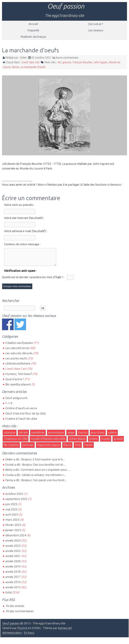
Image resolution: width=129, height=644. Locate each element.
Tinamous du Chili (16, 442)
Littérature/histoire (18, 366)
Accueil (33, 24)
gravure (67, 62)
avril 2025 (12, 518)
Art (59, 62)
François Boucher (82, 62)
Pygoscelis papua (48, 448)
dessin (16, 67)
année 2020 (13, 564)
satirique (10, 435)
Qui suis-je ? (96, 24)
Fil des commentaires (20, 614)
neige (71, 435)
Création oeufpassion (19, 346)
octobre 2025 (14, 497)
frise (78, 448)
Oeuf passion (66, 6)
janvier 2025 (13, 533)
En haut (29, 636)
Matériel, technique (33, 37)
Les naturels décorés (19, 356)
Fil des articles (15, 609)
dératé (23, 435)
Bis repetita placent (18, 387)
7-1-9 (9, 406)
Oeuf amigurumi (16, 401)
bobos (93, 442)
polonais (28, 448)
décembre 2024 (16, 538)
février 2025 (13, 528)
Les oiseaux (96, 30)
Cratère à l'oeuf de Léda (21, 422)
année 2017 (13, 580)
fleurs (67, 448)
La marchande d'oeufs (33, 67)
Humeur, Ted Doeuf (19, 377)
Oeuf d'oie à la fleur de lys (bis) (26, 416)
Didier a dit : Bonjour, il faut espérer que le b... (35, 462)
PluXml (22, 631)
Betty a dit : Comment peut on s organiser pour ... (38, 473)
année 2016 (13, 585)
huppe (106, 442)
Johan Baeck (77, 442)
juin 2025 (11, 507)
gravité (118, 442)
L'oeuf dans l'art (30, 62)
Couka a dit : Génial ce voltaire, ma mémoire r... (35, 478)
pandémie (38, 435)
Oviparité (33, 30)
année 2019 (13, 569)
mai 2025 (11, 512)
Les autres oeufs (16, 361)
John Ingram (101, 62)
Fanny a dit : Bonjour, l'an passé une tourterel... (36, 483)
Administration (12, 636)
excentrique (56, 435)
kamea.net (65, 631)
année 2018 (13, 575)
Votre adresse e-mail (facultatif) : (26, 231)
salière (112, 435)
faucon (83, 435)
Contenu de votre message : (22, 244)
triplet (88, 448)
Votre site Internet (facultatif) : (24, 218)
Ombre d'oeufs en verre (21, 411)
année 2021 (13, 559)
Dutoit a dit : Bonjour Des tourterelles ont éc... (35, 468)
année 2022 (13, 554)
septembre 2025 (16, 502)
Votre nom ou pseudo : (19, 205)
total (9, 595)
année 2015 (13, 590)
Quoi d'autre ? (15, 382)
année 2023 (13, 549)
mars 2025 (12, 523)
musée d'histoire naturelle (48, 442)
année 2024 (13, 543)
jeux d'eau (98, 435)
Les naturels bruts (17, 351)
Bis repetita (11, 448)
